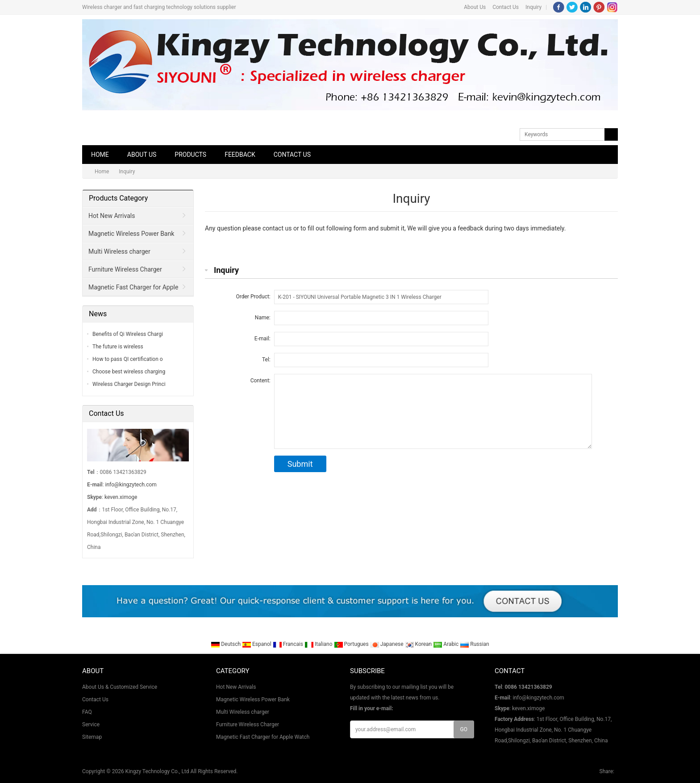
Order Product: (253, 297)
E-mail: (262, 339)
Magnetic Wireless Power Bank (131, 234)
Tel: (266, 360)
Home (100, 155)
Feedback (240, 155)
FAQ (87, 712)
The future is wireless (118, 347)
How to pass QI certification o (128, 359)
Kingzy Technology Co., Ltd (157, 771)
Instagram (612, 7)
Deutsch (226, 644)
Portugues (352, 644)
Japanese (387, 644)
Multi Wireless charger (119, 251)
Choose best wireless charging (129, 372)
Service (91, 724)
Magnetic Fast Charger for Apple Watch (131, 290)
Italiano (319, 644)
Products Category (118, 198)
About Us (475, 7)
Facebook (559, 7)
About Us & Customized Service (120, 687)
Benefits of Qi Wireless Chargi (128, 334)
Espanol (257, 644)
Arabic (446, 644)
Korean (419, 644)
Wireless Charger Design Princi (129, 384)
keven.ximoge (121, 497)
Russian (474, 644)
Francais (289, 644)
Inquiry (533, 7)
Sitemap (92, 737)
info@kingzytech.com (131, 485)
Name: (263, 318)
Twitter (572, 7)
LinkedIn (585, 7)
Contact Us (506, 7)
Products (190, 155)
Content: (260, 381)
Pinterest (599, 7)
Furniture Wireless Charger (125, 269)
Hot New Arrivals (112, 216)
